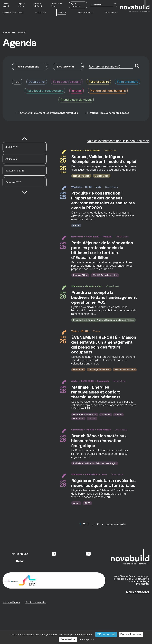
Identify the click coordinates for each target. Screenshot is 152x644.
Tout (17, 82)
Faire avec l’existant (67, 82)
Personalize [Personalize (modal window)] (68, 639)
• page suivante (114, 555)
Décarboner (37, 82)
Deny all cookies (131, 634)
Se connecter (76, 5)
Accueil (6, 33)
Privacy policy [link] (86, 639)
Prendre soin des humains (108, 91)
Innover (77, 91)
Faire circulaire (99, 82)
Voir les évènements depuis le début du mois (118, 141)
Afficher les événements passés (109, 113)
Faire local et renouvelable (45, 91)
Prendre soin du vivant (76, 100)
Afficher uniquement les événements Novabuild (49, 113)
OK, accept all (106, 634)
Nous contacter (138, 623)
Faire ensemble (127, 82)
